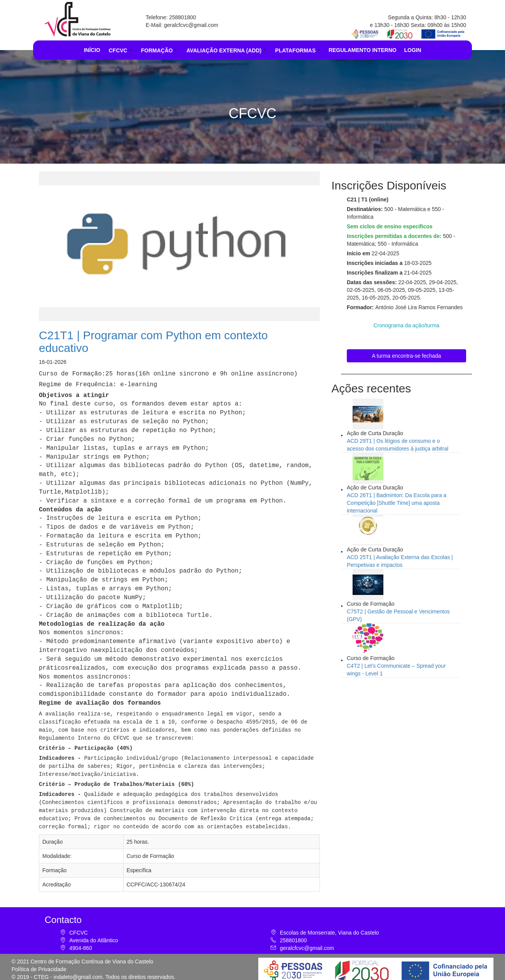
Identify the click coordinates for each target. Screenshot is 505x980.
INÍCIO (92, 50)
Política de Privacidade (39, 964)
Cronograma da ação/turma (406, 325)
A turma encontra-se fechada (406, 356)
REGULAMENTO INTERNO (363, 50)
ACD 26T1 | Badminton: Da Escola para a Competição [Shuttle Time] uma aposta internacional (397, 503)
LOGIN (413, 50)
